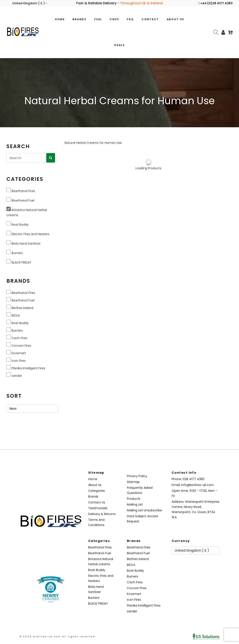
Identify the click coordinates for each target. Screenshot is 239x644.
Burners (15, 252)
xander (14, 375)
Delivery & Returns (102, 514)
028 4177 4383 (194, 479)
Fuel (98, 19)
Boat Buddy (18, 224)
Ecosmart (16, 353)
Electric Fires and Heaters (28, 234)
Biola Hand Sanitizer (24, 243)
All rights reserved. (79, 636)
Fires (114, 19)
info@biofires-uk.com (197, 485)
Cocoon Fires (19, 345)
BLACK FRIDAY (19, 262)
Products (134, 499)
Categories (96, 491)
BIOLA (13, 315)
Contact (150, 19)
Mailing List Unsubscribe (144, 510)
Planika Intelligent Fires (26, 368)
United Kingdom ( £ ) (30, 3)
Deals (119, 45)
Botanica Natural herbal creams (27, 212)
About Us (176, 19)
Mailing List (135, 504)
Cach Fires (17, 338)
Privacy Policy (137, 476)
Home (60, 19)
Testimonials (98, 508)
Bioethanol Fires (21, 190)
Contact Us (97, 502)
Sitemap (133, 482)
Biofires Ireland (20, 307)
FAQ (130, 19)
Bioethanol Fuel (20, 200)
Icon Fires (16, 360)
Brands (79, 19)
